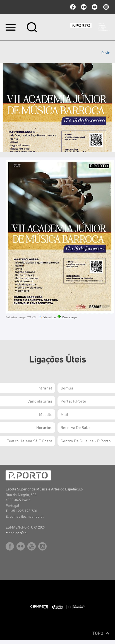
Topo (101, 633)
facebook (73, 7)
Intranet (45, 388)
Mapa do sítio (16, 533)
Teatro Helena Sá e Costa (30, 441)
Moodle (46, 414)
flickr (84, 7)
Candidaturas (40, 401)
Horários (44, 427)
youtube (95, 7)
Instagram (106, 7)
